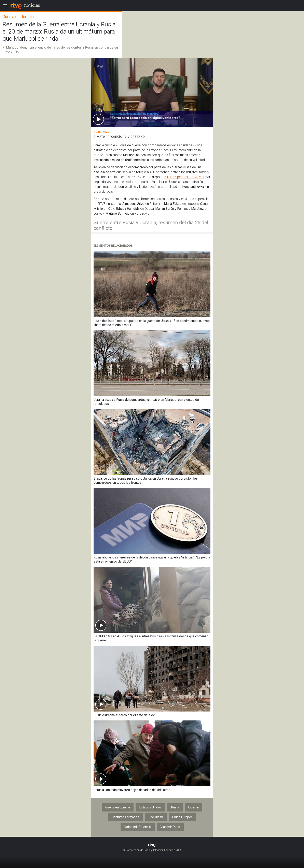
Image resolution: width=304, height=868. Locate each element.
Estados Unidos (150, 807)
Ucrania (194, 807)
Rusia (175, 807)
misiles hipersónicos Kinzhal (184, 177)
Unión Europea (182, 817)
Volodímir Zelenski (138, 827)
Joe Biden (156, 817)
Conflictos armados (125, 817)
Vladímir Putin (170, 827)
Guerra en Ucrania (118, 807)
